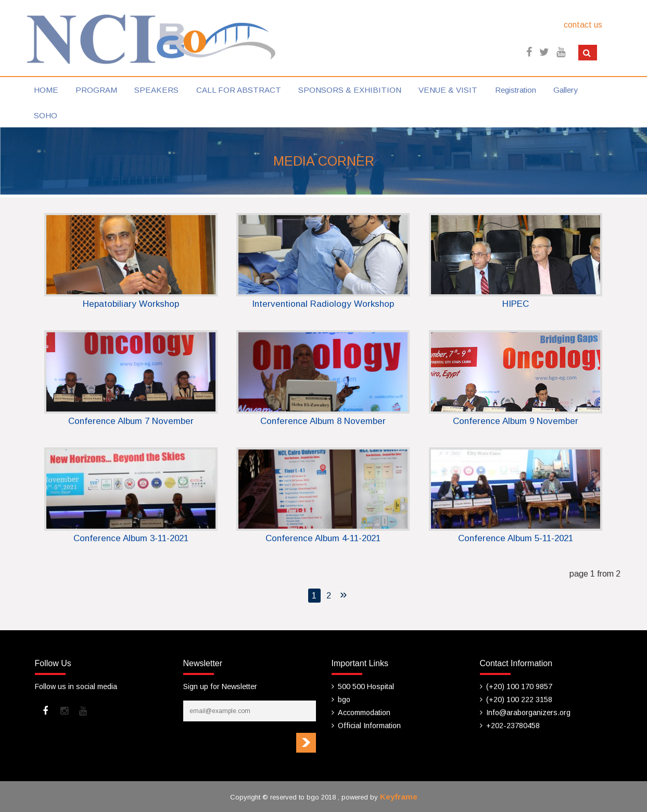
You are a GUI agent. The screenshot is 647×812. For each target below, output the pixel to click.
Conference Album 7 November (131, 421)
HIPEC (516, 304)
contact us (583, 25)
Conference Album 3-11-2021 (131, 538)
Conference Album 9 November (516, 421)
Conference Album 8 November (323, 421)
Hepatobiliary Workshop (131, 304)
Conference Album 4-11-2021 (323, 538)
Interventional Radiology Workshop (323, 304)
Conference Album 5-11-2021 (516, 538)
